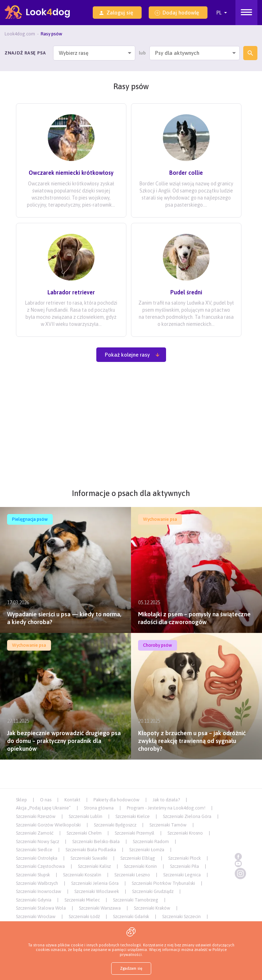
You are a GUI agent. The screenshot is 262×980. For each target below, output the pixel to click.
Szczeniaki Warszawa (100, 908)
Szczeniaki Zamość (35, 833)
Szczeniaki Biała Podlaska (91, 850)
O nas (46, 800)
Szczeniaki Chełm (84, 833)
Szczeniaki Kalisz (94, 866)
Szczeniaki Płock (184, 858)
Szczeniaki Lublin (86, 816)
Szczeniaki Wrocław (36, 916)
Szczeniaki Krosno (185, 833)
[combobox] (94, 53)
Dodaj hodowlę (177, 13)
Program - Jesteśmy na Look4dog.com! (166, 808)
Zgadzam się (131, 968)
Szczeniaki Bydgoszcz (115, 825)
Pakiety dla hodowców (116, 800)
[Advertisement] (131, 429)
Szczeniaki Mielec (82, 900)
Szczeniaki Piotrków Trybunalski (163, 883)
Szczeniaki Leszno (132, 875)
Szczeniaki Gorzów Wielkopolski (48, 825)
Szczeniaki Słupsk (33, 875)
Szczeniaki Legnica (182, 875)
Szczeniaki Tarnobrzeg (136, 900)
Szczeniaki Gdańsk (131, 916)
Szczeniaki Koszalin (82, 875)
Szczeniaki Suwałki (89, 858)
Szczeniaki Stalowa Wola (41, 908)
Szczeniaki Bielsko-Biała (96, 841)
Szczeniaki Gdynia (34, 900)
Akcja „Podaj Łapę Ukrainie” (43, 808)
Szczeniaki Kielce (133, 816)
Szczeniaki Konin (140, 866)
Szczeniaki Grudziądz (153, 891)
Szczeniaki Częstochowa (40, 866)
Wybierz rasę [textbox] (74, 53)
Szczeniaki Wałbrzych (37, 883)
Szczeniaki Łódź (84, 916)
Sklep (21, 800)
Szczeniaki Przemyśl (135, 833)
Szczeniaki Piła (184, 866)
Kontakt (72, 800)
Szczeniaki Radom (151, 841)
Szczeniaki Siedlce (34, 850)
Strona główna (99, 808)
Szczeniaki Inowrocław (39, 891)
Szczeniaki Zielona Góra (187, 816)
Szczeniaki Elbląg (138, 858)
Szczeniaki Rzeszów (36, 816)
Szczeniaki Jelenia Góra (95, 883)
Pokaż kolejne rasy (132, 355)
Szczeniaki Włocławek (97, 891)
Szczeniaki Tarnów (168, 825)
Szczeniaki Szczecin (181, 916)
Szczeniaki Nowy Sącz (38, 841)
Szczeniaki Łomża (147, 850)
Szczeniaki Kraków (152, 908)
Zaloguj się (116, 13)
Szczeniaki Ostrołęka (37, 858)
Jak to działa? (166, 800)
